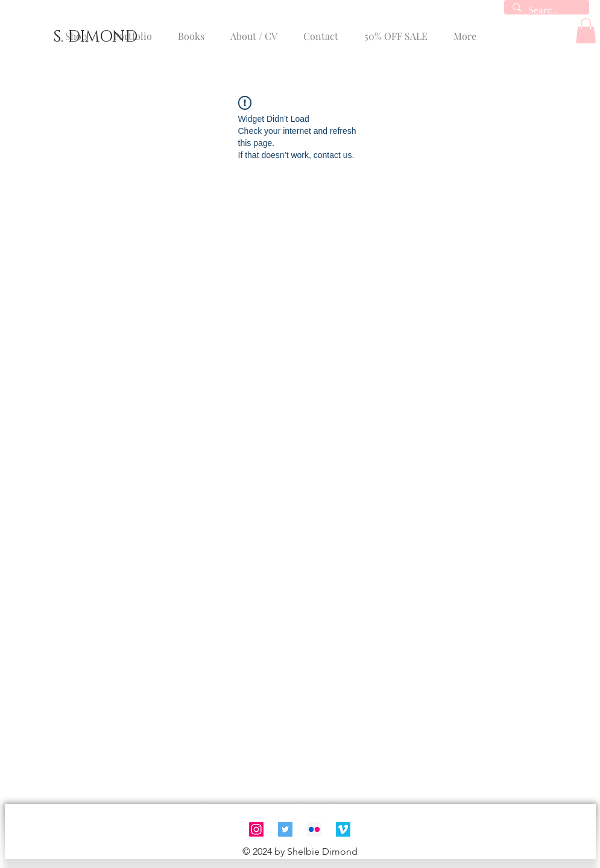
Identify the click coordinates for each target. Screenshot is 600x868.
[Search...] (546, 11)
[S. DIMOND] (95, 37)
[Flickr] (314, 829)
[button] (586, 31)
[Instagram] (256, 829)
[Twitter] (285, 829)
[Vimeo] (343, 829)
